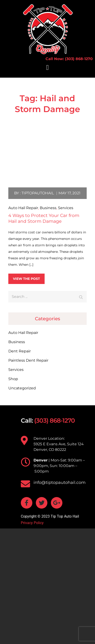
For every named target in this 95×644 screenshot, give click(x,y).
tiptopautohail (38, 193)
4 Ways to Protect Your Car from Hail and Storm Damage (44, 218)
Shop (13, 379)
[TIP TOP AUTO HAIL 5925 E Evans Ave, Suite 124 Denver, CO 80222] (47, 586)
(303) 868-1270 (55, 421)
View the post (26, 279)
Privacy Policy (32, 523)
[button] (48, 67)
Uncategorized (22, 388)
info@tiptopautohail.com (60, 482)
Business (48, 208)
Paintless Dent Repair (28, 360)
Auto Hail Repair (23, 208)
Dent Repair (20, 351)
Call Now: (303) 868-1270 (69, 59)
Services (66, 208)
